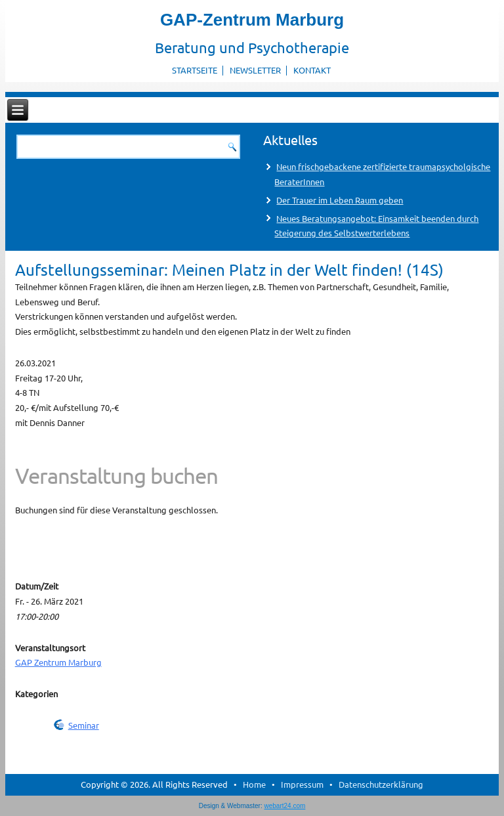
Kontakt (312, 70)
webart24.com (285, 806)
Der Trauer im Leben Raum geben (340, 200)
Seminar (84, 725)
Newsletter (255, 70)
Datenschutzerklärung (381, 784)
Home (254, 784)
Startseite (195, 70)
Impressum (302, 784)
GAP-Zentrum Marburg (252, 20)
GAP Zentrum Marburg (58, 662)
